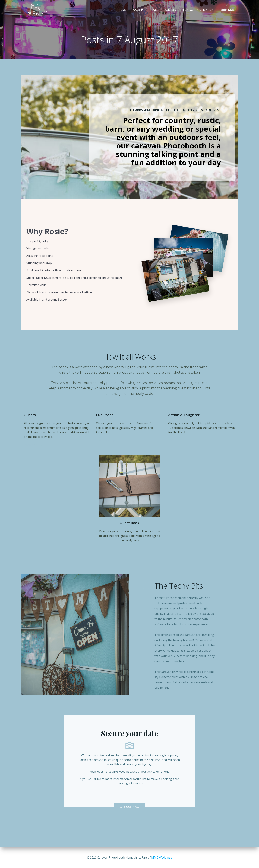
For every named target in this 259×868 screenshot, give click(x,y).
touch (139, 783)
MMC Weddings (162, 857)
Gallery (138, 10)
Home (122, 10)
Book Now (227, 10)
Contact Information (198, 10)
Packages (170, 10)
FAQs (154, 10)
